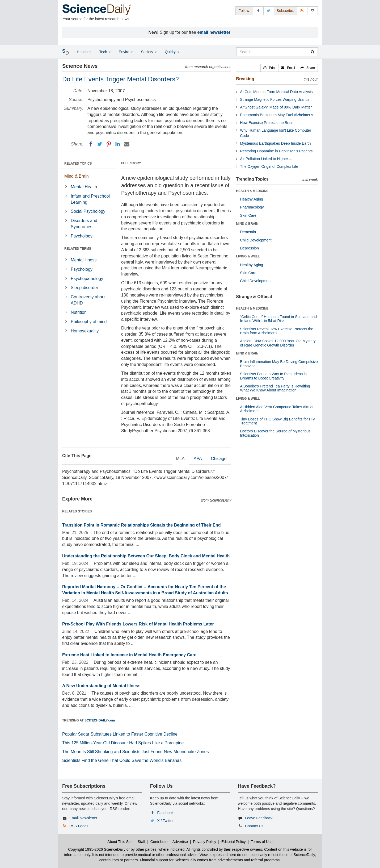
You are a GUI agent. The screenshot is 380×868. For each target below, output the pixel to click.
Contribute (159, 842)
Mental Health (84, 187)
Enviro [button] (126, 52)
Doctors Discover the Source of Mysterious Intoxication (275, 433)
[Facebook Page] (258, 11)
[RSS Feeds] (302, 11)
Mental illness (84, 260)
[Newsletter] (313, 11)
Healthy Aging (251, 199)
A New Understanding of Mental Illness (101, 686)
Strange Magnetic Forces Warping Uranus (275, 99)
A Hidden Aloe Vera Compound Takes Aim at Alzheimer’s (277, 409)
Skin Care (248, 215)
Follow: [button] (244, 11)
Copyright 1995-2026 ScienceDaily (97, 849)
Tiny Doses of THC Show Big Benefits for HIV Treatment (277, 421)
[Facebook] (91, 144)
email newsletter (214, 32)
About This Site (120, 842)
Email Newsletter (83, 818)
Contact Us (254, 826)
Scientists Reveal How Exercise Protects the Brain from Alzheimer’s (276, 331)
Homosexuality (85, 331)
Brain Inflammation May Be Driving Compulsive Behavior (279, 364)
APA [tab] (198, 459)
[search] (313, 52)
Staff (142, 842)
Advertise (180, 842)
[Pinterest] (109, 144)
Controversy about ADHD (88, 300)
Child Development (256, 240)
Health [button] (84, 52)
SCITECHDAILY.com (100, 720)
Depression (249, 248)
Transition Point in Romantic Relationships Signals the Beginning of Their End (141, 525)
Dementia (248, 232)
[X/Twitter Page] (269, 11)
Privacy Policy (204, 842)
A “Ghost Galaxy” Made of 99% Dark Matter (276, 107)
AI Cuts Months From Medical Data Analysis (276, 92)
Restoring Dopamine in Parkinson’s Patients (276, 151)
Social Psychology (88, 211)
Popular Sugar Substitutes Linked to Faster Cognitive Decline (120, 734)
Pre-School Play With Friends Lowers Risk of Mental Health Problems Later (138, 624)
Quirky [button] (172, 52)
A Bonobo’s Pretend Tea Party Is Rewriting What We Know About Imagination (275, 388)
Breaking (245, 79)
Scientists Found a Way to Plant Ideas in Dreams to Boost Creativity (273, 376)
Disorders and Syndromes (84, 224)
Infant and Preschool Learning (90, 199)
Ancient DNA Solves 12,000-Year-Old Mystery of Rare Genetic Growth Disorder (278, 343)
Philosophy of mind (89, 322)
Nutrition (79, 312)
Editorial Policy (234, 842)
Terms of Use (261, 842)
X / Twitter (166, 821)
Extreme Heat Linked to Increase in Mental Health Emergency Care (129, 655)
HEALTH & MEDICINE (252, 191)
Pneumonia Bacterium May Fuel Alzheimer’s (276, 115)
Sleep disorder (84, 288)
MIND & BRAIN (247, 224)
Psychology (82, 236)
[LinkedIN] (118, 144)
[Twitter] (100, 144)
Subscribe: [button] (285, 11)
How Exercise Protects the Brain (267, 123)
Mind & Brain (77, 176)
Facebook (165, 813)
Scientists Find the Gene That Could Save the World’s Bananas (122, 760)
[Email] (127, 144)
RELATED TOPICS (78, 164)
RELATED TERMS (78, 249)
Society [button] (149, 52)
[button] (269, 68)
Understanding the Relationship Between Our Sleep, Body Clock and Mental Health (146, 556)
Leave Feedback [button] (259, 818)
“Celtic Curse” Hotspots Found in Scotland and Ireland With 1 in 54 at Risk (278, 319)
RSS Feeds (79, 826)
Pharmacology (252, 207)
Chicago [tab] (219, 459)
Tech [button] (105, 52)
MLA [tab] (180, 459)
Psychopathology (87, 279)
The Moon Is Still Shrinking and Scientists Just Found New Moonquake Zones (135, 752)
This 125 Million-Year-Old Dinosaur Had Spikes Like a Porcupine (123, 743)
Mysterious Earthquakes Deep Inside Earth (275, 143)
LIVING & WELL (248, 256)
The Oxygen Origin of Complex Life (269, 166)
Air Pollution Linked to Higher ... (266, 159)
